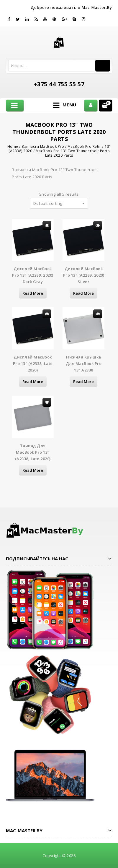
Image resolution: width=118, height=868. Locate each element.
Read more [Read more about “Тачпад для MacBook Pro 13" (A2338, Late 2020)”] (33, 470)
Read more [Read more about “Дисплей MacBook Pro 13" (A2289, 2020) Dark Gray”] (33, 293)
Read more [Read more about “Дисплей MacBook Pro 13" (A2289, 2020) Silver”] (83, 293)
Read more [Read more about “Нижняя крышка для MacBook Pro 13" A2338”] (83, 382)
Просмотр (47, 225)
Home (13, 146)
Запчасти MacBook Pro (43, 146)
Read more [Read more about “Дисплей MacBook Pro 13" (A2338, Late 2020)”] (33, 382)
